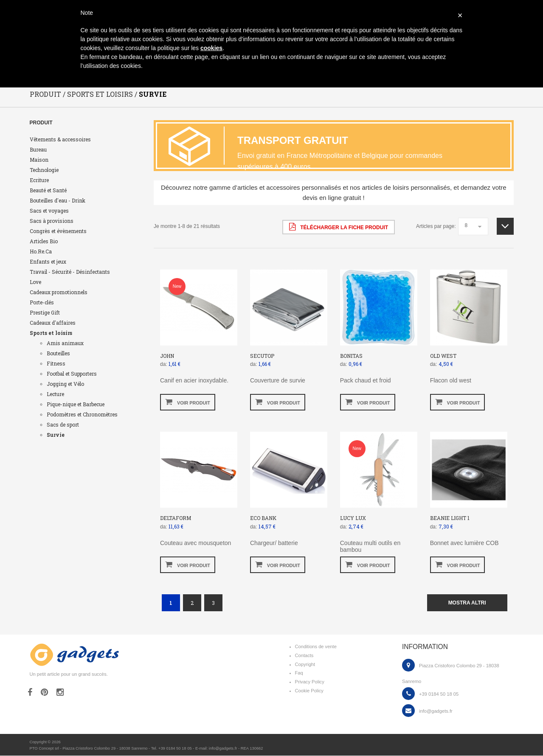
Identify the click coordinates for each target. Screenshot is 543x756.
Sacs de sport (63, 424)
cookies (211, 48)
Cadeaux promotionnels (59, 292)
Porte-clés (42, 302)
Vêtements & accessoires (60, 139)
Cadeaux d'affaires (53, 323)
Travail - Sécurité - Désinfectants (70, 272)
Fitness (56, 363)
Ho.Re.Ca (41, 251)
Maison (39, 160)
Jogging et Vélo (65, 384)
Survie (56, 435)
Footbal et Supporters (72, 374)
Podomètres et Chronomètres (82, 414)
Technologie (44, 170)
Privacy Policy (310, 682)
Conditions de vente (316, 647)
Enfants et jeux (48, 261)
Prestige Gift (45, 312)
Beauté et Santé (48, 190)
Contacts (304, 655)
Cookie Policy (309, 691)
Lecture (55, 394)
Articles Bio (44, 241)
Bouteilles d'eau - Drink (58, 200)
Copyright (305, 664)
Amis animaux (65, 343)
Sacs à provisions (52, 221)
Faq (299, 673)
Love (35, 282)
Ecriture (39, 180)
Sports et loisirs (51, 333)
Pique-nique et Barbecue (76, 404)
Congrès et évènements (58, 231)
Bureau (38, 149)
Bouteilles (58, 353)
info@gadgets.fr (436, 711)
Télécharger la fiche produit (339, 227)
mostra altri (467, 603)
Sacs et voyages (49, 211)
